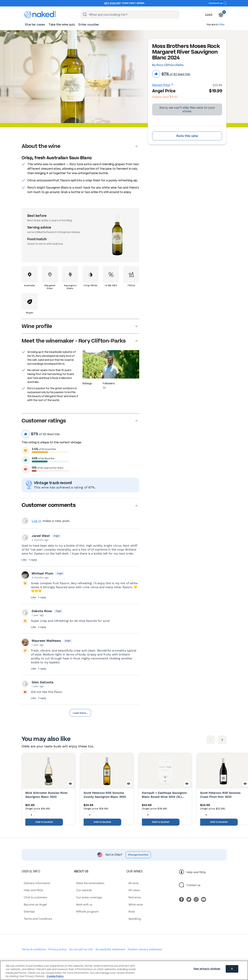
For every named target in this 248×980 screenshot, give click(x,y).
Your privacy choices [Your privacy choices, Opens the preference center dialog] (207, 970)
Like (24, 560)
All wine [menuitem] (131, 883)
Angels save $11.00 (165, 97)
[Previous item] (211, 740)
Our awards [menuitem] (82, 890)
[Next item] (222, 740)
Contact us (218, 3)
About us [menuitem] (81, 871)
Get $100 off (112, 3)
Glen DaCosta (42, 682)
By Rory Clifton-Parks (168, 65)
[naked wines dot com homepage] (40, 15)
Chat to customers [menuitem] (33, 897)
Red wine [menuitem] (132, 897)
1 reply (33, 560)
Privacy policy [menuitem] (57, 949)
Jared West (41, 536)
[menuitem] (35, 25)
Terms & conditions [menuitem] (34, 949)
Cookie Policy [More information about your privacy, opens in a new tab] (55, 976)
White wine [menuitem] (133, 905)
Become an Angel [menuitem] (33, 905)
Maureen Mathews (46, 641)
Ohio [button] (222, 25)
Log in (209, 14)
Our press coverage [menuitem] (87, 897)
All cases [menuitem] (132, 890)
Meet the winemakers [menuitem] (88, 883)
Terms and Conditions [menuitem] (36, 919)
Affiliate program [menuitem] (85, 912)
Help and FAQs (196, 872)
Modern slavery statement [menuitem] (145, 949)
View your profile (25, 521)
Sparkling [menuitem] (132, 919)
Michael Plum (42, 573)
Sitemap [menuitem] (27, 912)
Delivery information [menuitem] (35, 883)
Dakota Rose (42, 611)
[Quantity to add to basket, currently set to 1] (31, 818)
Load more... (80, 713)
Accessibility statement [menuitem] (110, 949)
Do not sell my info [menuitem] (81, 949)
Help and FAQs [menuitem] (31, 890)
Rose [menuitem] (129, 912)
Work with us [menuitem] (82, 905)
